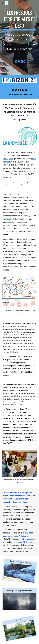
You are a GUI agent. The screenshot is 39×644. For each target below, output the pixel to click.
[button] (2, 3)
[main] (20, 38)
